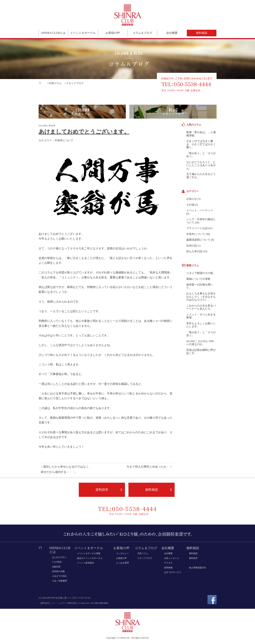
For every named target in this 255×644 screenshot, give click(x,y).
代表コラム (55, 83)
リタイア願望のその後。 (201, 273)
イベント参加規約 (85, 563)
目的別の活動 (58, 571)
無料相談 (202, 33)
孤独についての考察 (198, 279)
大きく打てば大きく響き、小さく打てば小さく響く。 (201, 144)
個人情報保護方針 (198, 568)
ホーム (43, 83)
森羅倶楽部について (198, 240)
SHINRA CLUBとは (53, 33)
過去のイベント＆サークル (90, 558)
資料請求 (102, 490)
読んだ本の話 (194, 251)
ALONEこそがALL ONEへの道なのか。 (200, 343)
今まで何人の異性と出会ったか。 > (149, 467)
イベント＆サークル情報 (89, 553)
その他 (190, 205)
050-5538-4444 (101, 603)
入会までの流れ (59, 576)
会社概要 (172, 33)
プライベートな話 (197, 228)
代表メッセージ (172, 558)
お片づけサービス (173, 572)
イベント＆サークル (83, 33)
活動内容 (56, 567)
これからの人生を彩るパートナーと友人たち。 (201, 307)
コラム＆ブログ (142, 33)
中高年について (64, 140)
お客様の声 (113, 33)
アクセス (168, 563)
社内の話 (192, 246)
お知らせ (192, 199)
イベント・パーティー (200, 210)
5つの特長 (57, 562)
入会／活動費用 (59, 581)
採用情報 (168, 568)
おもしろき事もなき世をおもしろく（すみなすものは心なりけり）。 (201, 297)
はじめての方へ (59, 557)
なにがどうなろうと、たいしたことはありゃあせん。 (201, 165)
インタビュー (122, 553)
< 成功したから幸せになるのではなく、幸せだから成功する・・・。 (66, 469)
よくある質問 (122, 563)
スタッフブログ (75, 83)
